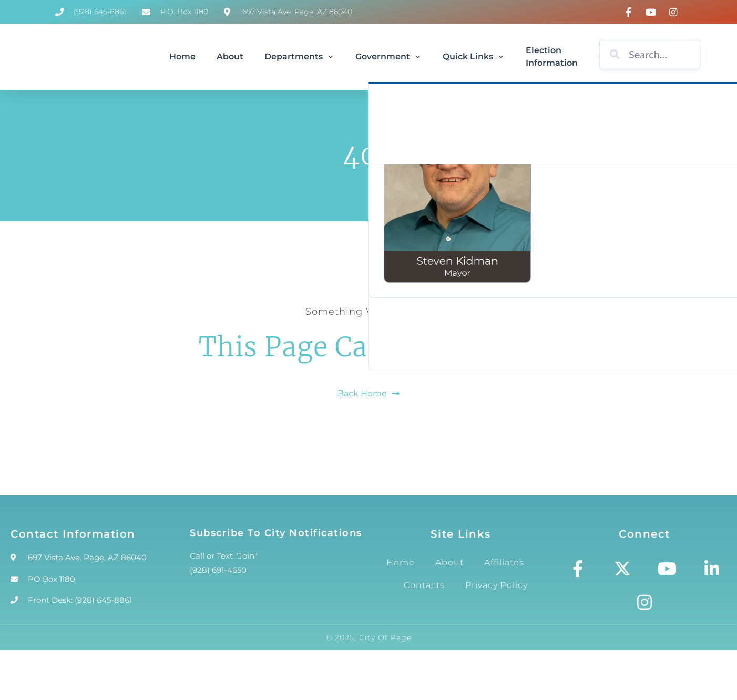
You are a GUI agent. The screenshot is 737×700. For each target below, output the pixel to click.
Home (182, 56)
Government (388, 56)
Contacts (424, 585)
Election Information (552, 56)
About (230, 56)
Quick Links (474, 56)
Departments (299, 56)
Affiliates (504, 563)
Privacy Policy (497, 585)
